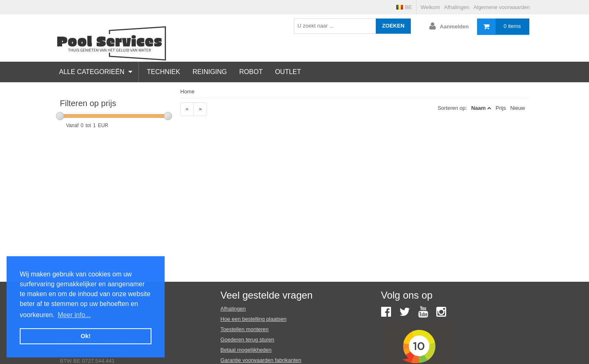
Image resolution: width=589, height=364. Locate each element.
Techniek (164, 72)
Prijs (501, 108)
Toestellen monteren (245, 329)
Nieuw (517, 108)
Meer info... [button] (74, 315)
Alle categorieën (96, 72)
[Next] (200, 109)
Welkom (430, 7)
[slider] (60, 116)
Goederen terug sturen (248, 340)
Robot (251, 72)
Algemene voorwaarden (502, 7)
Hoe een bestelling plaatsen (254, 319)
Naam (478, 108)
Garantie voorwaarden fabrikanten (261, 360)
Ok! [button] (86, 336)
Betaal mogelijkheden (246, 350)
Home (187, 92)
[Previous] (187, 109)
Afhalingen (457, 7)
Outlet (288, 72)
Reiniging (210, 72)
